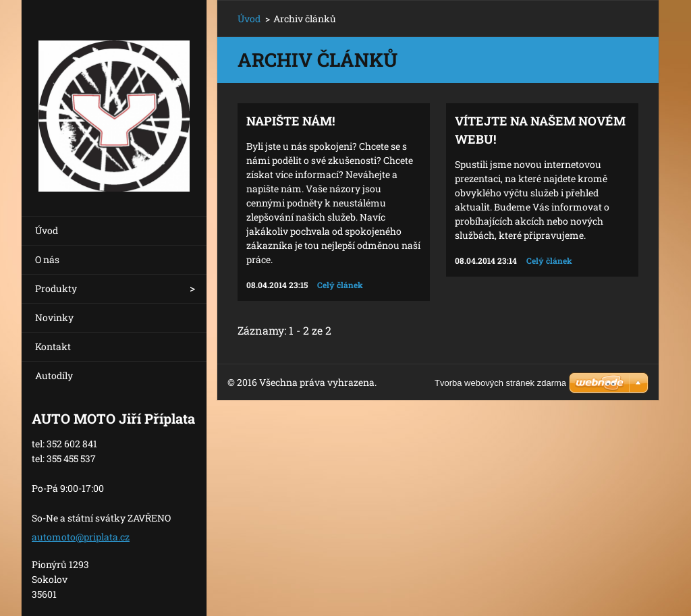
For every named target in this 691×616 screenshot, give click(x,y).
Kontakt (53, 346)
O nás (47, 259)
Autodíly (54, 375)
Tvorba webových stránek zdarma (500, 383)
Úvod (47, 230)
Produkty (56, 288)
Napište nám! (291, 121)
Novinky (54, 317)
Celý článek (340, 285)
